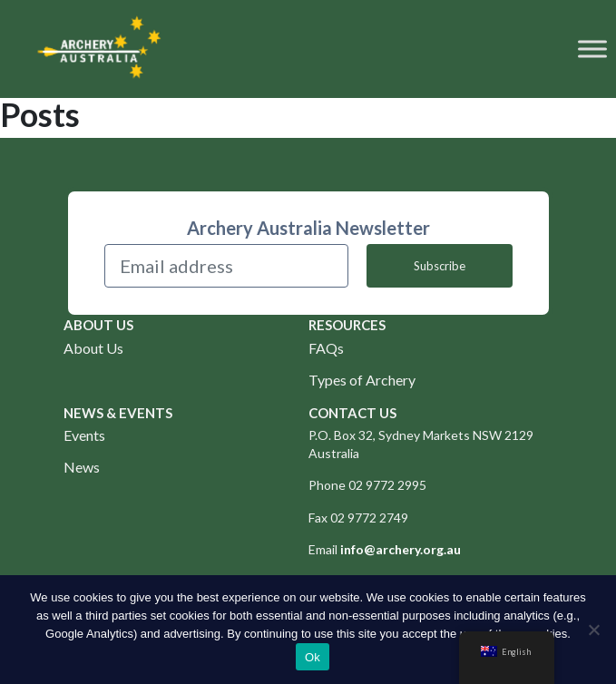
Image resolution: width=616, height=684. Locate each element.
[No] (593, 630)
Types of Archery (362, 380)
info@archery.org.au (401, 549)
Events (84, 435)
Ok (313, 657)
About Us (93, 348)
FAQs (326, 348)
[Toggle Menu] (592, 49)
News (82, 467)
